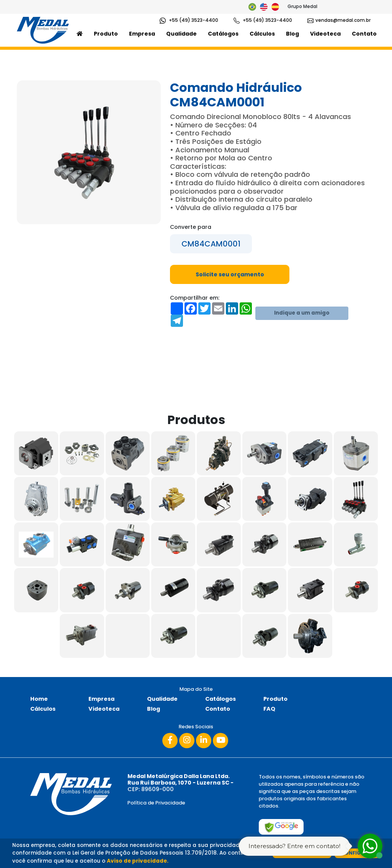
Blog (292, 34)
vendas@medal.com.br (339, 20)
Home (39, 699)
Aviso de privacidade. (138, 861)
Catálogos (223, 34)
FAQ (269, 709)
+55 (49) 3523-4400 (189, 20)
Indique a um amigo (302, 313)
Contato (364, 34)
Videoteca (325, 34)
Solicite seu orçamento (230, 274)
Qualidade (181, 34)
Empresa (142, 34)
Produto (106, 34)
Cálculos (262, 34)
